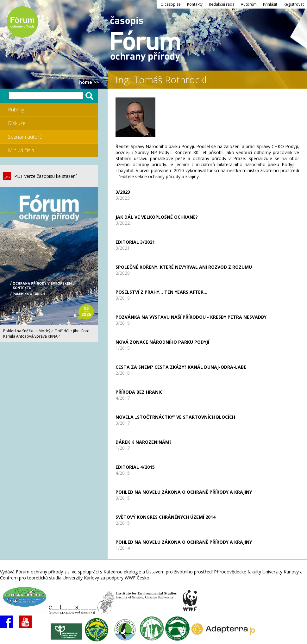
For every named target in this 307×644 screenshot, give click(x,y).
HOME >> (89, 82)
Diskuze (17, 123)
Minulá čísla (21, 150)
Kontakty (195, 4)
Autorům (249, 4)
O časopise (171, 4)
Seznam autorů (25, 137)
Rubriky (16, 109)
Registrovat (294, 4)
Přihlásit (270, 4)
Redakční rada (222, 4)
